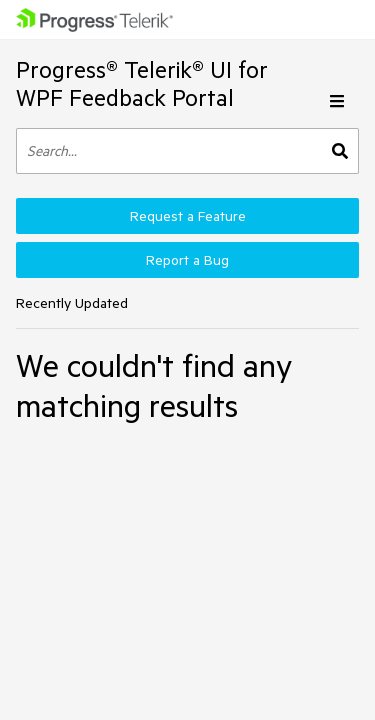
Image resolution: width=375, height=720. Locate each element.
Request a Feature (188, 216)
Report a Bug (187, 260)
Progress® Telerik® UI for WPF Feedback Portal (142, 83)
